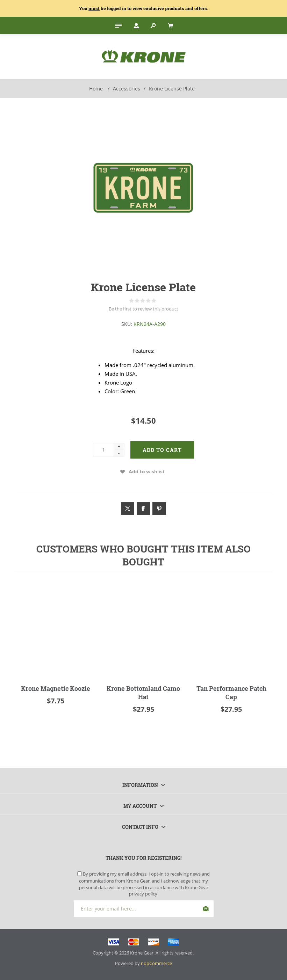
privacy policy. (144, 894)
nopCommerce (156, 963)
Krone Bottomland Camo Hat (143, 693)
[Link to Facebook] (143, 509)
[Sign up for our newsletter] (144, 909)
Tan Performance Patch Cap (231, 693)
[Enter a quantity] (103, 450)
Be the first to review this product (143, 309)
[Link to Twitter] (128, 509)
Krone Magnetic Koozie (56, 688)
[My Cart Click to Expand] (170, 25)
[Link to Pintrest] (159, 509)
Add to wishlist (147, 471)
